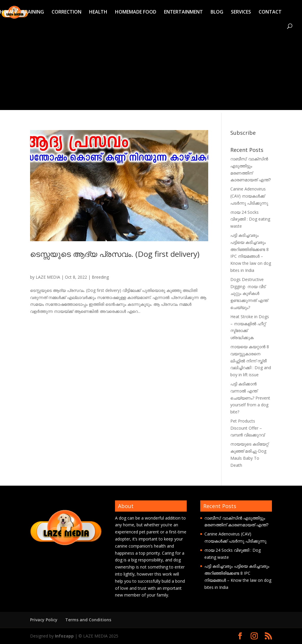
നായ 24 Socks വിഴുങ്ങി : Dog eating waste (250, 219)
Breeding (100, 277)
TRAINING (33, 12)
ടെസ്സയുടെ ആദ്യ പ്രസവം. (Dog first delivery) (115, 254)
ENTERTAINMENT (183, 12)
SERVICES (241, 12)
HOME (7, 12)
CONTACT (270, 12)
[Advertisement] (151, 69)
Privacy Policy (44, 620)
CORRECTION (67, 12)
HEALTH (98, 12)
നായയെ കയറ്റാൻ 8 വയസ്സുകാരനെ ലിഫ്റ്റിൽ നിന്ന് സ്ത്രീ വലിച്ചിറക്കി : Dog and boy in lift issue (251, 361)
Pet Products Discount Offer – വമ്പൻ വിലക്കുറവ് (247, 428)
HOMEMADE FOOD (136, 12)
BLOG (217, 12)
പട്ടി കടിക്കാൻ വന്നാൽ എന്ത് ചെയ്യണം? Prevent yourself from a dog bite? (250, 398)
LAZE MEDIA (48, 277)
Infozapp (64, 636)
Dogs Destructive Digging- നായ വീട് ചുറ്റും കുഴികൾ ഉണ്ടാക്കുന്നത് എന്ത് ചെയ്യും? (249, 293)
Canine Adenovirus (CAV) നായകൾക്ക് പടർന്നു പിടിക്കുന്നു (249, 196)
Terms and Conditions (88, 620)
